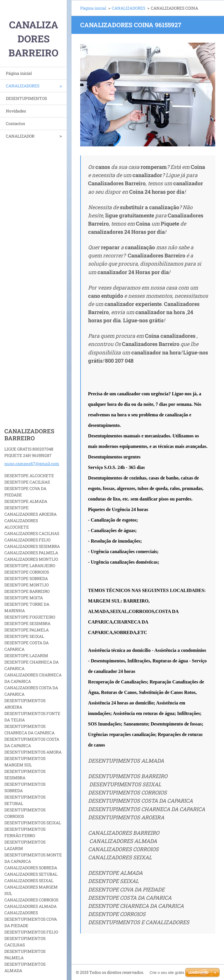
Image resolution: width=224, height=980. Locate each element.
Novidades (16, 111)
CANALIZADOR (20, 136)
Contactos (15, 123)
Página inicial (19, 73)
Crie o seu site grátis (167, 973)
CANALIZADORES (23, 86)
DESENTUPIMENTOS (26, 98)
